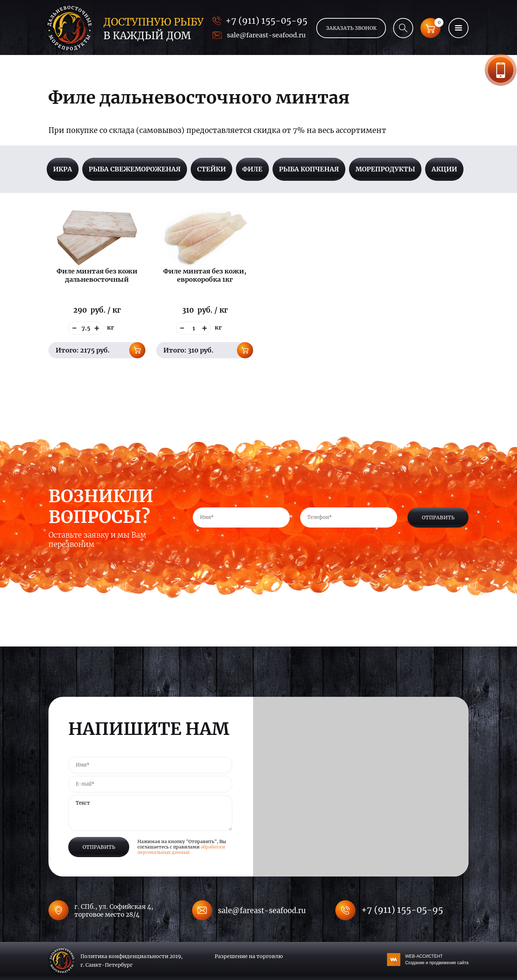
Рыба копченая (309, 169)
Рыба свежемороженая (135, 169)
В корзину (137, 350)
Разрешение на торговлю (249, 956)
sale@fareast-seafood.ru (266, 35)
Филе (252, 169)
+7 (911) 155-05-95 (266, 21)
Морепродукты (385, 169)
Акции (444, 169)
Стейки (211, 169)
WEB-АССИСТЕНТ (437, 960)
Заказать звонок (501, 70)
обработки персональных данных (181, 850)
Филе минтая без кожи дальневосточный (97, 275)
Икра (63, 169)
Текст (150, 813)
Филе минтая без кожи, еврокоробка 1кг (205, 275)
